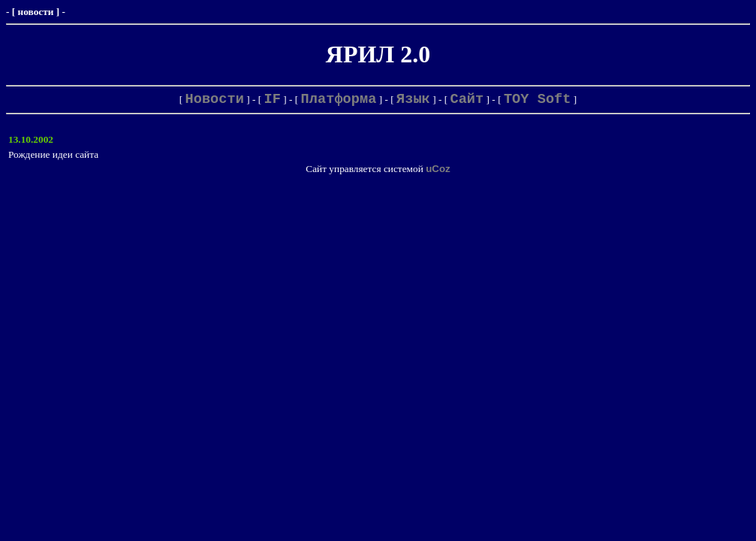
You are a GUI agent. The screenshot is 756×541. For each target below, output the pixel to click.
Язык (413, 99)
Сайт (467, 99)
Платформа (339, 99)
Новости (215, 99)
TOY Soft (538, 99)
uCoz (438, 169)
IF (273, 99)
